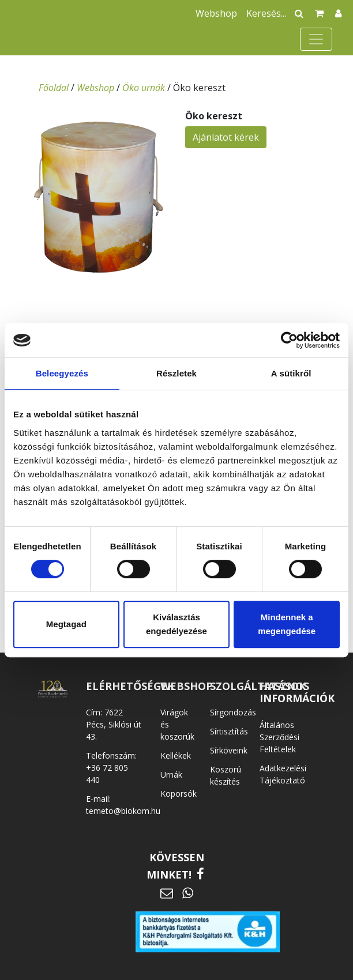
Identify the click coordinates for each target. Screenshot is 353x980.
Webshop (216, 13)
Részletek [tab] (176, 373)
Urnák (171, 774)
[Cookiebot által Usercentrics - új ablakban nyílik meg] (289, 340)
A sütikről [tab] (291, 373)
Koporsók (179, 794)
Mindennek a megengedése (287, 624)
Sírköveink (229, 750)
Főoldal (54, 88)
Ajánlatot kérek (226, 137)
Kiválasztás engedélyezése (176, 624)
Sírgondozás (233, 712)
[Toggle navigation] (316, 39)
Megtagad (66, 624)
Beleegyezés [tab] (62, 373)
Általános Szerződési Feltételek (279, 737)
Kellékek (176, 755)
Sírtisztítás (229, 731)
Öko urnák (144, 88)
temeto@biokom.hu (123, 811)
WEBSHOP (187, 686)
